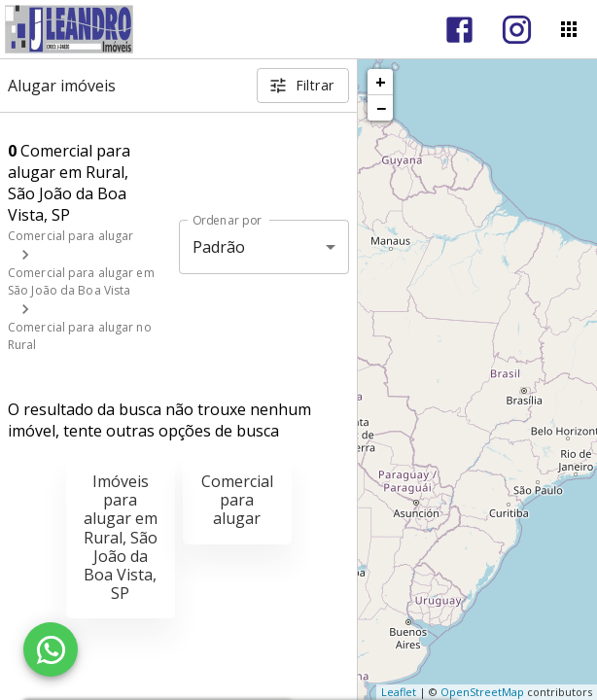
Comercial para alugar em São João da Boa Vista (81, 281)
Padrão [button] (219, 247)
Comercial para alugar (70, 236)
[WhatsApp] (51, 649)
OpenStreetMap (482, 692)
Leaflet (399, 692)
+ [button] (381, 82)
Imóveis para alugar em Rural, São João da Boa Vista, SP (121, 537)
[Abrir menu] (569, 29)
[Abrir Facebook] (459, 30)
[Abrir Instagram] (517, 30)
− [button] (381, 108)
